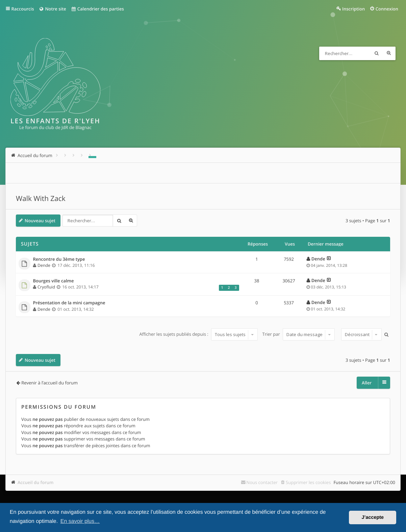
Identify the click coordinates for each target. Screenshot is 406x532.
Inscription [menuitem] (353, 9)
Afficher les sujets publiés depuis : (198, 334)
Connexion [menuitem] (387, 9)
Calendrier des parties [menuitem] (97, 9)
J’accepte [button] (373, 517)
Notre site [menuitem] (52, 9)
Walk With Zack (41, 199)
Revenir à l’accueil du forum (49, 383)
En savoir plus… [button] (80, 521)
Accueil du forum (36, 482)
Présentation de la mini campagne (69, 303)
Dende (44, 265)
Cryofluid (46, 287)
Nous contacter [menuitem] (262, 482)
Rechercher (377, 53)
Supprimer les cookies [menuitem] (308, 482)
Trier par (299, 334)
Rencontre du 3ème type (59, 259)
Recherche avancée (389, 53)
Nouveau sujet (40, 221)
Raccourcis (23, 9)
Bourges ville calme (54, 281)
